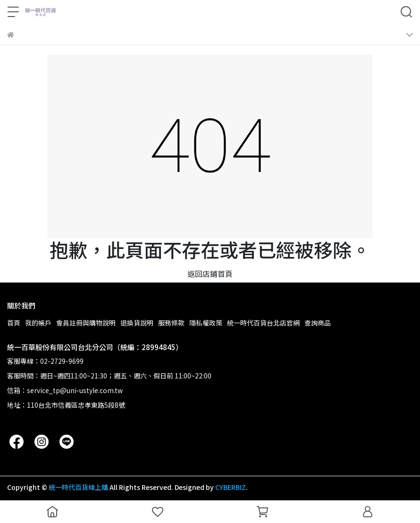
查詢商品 (318, 323)
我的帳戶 (38, 323)
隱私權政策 (206, 323)
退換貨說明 (137, 323)
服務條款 (171, 323)
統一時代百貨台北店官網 (263, 323)
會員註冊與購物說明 (86, 323)
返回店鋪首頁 (210, 274)
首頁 (14, 323)
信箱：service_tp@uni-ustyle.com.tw (65, 390)
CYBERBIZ (231, 487)
